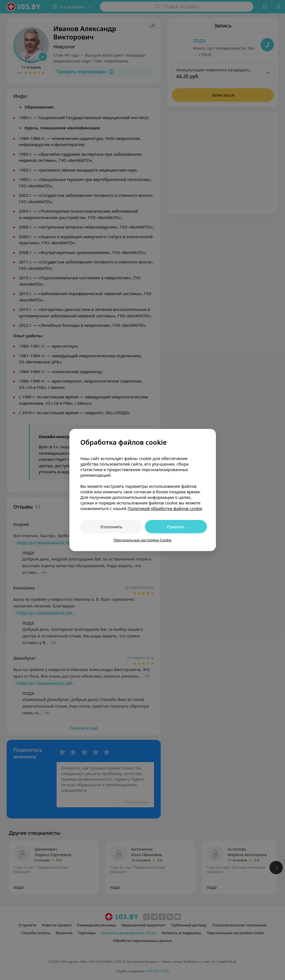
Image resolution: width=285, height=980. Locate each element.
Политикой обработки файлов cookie (165, 508)
